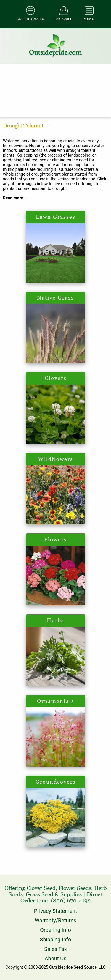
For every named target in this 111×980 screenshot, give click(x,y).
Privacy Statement (56, 911)
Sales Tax (55, 949)
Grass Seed (40, 894)
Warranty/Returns (55, 920)
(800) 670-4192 (71, 901)
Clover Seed (41, 888)
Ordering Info (55, 930)
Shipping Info (55, 939)
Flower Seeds (75, 888)
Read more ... (15, 198)
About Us (55, 958)
